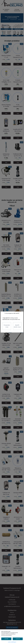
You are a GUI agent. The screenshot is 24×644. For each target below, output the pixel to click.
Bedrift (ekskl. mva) (17, 326)
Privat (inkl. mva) (7, 326)
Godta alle (18, 639)
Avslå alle (6, 639)
